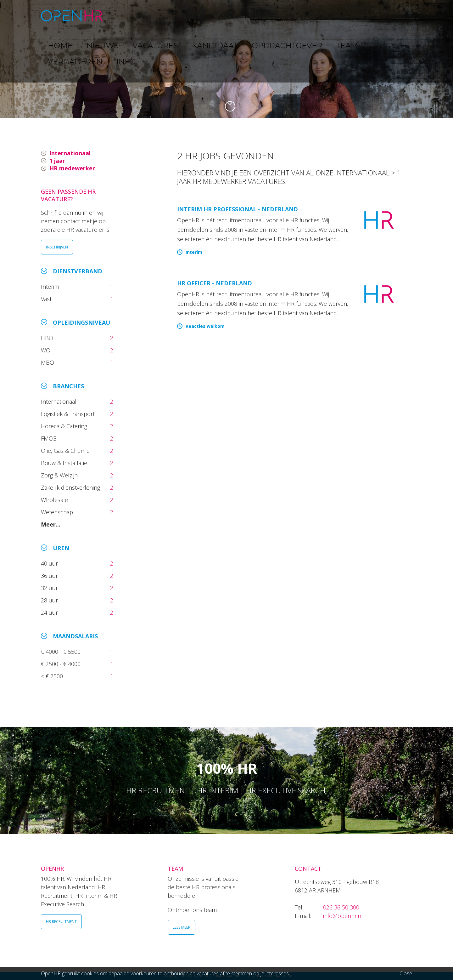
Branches (68, 386)
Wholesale (55, 500)
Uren (61, 548)
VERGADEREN (356, 16)
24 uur (51, 612)
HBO (48, 338)
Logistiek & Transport (69, 414)
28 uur (50, 600)
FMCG (49, 438)
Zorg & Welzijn (60, 475)
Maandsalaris (75, 636)
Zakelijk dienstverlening (71, 487)
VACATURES (190, 16)
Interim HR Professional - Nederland (238, 209)
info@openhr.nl (343, 916)
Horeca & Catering (65, 426)
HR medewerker (72, 168)
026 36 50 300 (341, 907)
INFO (391, 16)
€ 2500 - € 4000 (62, 664)
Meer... (51, 524)
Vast (47, 299)
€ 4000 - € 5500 (62, 652)
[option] (226, 59)
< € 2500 (53, 676)
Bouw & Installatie (65, 463)
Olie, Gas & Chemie (66, 451)
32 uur (51, 588)
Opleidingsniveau (81, 322)
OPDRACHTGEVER (280, 16)
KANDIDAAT (231, 16)
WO (46, 350)
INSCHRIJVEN (57, 247)
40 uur (50, 563)
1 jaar (57, 161)
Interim (52, 287)
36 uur (51, 576)
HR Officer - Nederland (215, 283)
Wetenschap (59, 512)
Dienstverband (78, 271)
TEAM (321, 16)
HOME (126, 16)
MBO (48, 362)
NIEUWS (154, 16)
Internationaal (70, 153)
